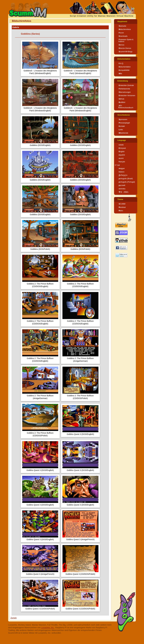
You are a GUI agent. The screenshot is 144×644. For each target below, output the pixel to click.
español (122, 155)
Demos (121, 45)
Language (122, 140)
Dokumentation (124, 59)
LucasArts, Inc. (48, 628)
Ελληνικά (122, 148)
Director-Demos (125, 48)
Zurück (14, 618)
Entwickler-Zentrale (126, 85)
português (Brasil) (126, 179)
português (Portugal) (127, 182)
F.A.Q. (121, 63)
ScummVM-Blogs (126, 52)
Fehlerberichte (124, 89)
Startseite (122, 26)
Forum (121, 33)
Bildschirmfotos (125, 29)
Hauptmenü (122, 22)
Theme (120, 199)
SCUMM (122, 204)
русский (122, 185)
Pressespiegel (124, 123)
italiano (122, 172)
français (122, 162)
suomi (121, 158)
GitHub (121, 99)
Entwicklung (123, 81)
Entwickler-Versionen (127, 96)
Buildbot (122, 102)
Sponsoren (123, 119)
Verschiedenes (124, 115)
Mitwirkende (123, 133)
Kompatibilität (124, 70)
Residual (122, 207)
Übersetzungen (125, 92)
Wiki (120, 74)
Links (121, 130)
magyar (122, 168)
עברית (117, 165)
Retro (121, 211)
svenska (122, 189)
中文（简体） (124, 192)
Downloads (123, 36)
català (121, 145)
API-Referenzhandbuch (126, 107)
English (122, 152)
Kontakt (122, 126)
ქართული (123, 175)
